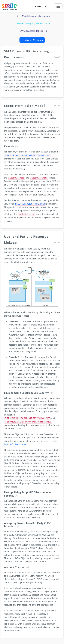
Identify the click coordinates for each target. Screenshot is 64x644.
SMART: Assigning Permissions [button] (33, 23)
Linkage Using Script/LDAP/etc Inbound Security (28, 494)
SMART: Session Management (34, 16)
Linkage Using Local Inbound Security (26, 393)
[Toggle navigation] (58, 6)
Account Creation (15, 567)
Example (9, 146)
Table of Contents (32, 40)
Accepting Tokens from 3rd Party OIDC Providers (28, 525)
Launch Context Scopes (15, 444)
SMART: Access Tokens (33, 31)
